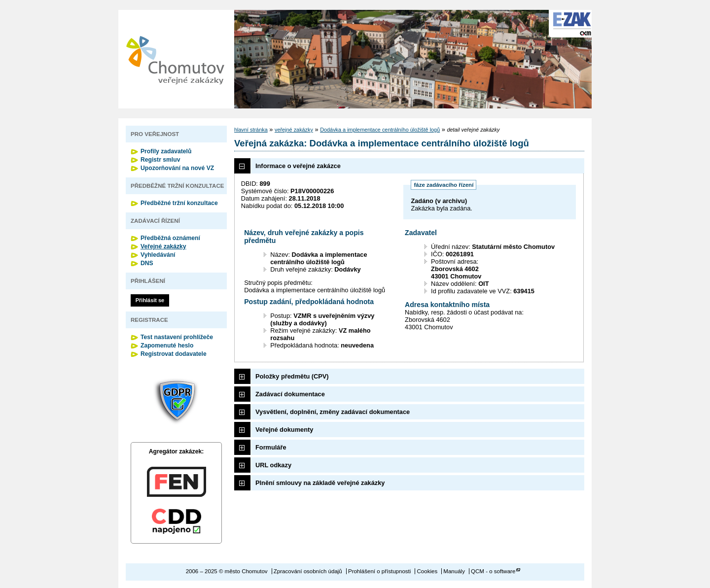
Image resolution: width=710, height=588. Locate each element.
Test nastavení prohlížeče (177, 337)
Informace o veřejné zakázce (298, 166)
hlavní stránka (251, 130)
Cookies (427, 571)
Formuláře (271, 447)
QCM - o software (493, 571)
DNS (147, 263)
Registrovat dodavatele (174, 354)
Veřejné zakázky (163, 246)
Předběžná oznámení (170, 238)
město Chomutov (175, 59)
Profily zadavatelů (166, 151)
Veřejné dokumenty (284, 430)
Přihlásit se (150, 300)
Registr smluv (160, 160)
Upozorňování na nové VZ (177, 168)
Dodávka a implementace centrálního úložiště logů (380, 130)
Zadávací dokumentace (290, 394)
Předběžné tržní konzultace (179, 203)
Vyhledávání (158, 255)
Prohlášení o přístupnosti (379, 571)
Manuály (454, 571)
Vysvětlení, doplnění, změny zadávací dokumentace (333, 412)
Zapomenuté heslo (167, 346)
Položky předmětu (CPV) (292, 376)
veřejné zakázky (294, 130)
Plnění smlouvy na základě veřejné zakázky (320, 483)
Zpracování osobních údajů (308, 571)
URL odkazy (273, 465)
